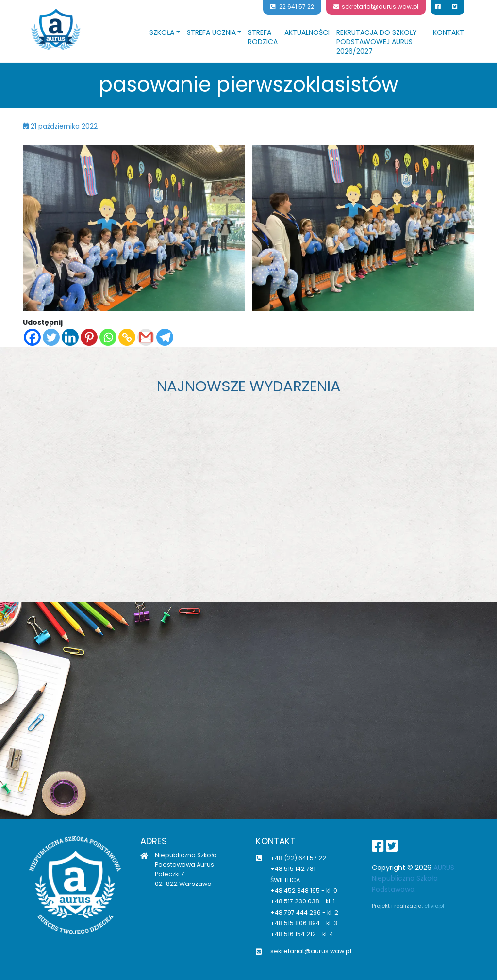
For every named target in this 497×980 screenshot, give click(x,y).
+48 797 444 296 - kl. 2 (304, 912)
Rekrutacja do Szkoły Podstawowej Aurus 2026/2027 (377, 42)
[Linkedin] (70, 337)
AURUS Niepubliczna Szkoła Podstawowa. (413, 878)
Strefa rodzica (263, 37)
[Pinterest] (89, 337)
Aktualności (307, 32)
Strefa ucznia (211, 32)
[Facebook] (32, 337)
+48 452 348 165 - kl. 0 (304, 891)
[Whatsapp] (108, 337)
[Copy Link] (127, 337)
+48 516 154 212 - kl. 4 (302, 934)
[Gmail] (146, 337)
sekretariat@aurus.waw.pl (376, 7)
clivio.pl (434, 906)
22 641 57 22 (292, 7)
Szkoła (162, 32)
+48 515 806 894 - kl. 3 (304, 923)
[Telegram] (165, 337)
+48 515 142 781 (293, 869)
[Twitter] (51, 337)
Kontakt (448, 32)
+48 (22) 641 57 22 (298, 858)
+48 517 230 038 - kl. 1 (303, 901)
